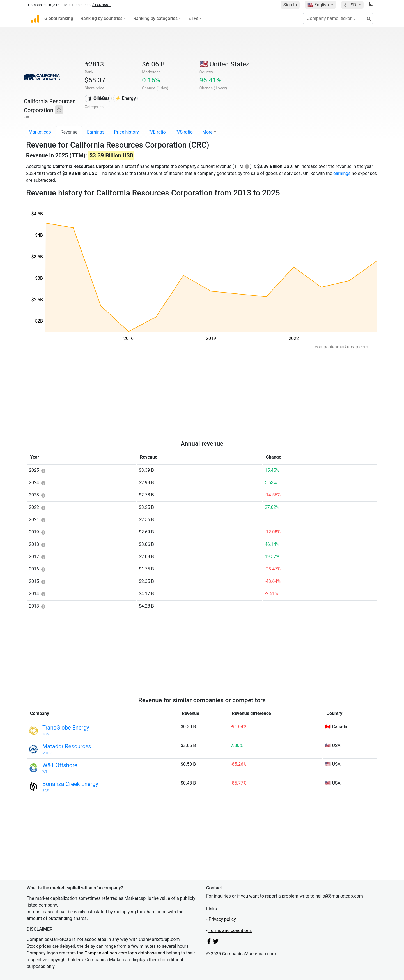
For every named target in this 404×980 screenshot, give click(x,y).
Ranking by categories (155, 18)
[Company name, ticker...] (338, 19)
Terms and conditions (230, 930)
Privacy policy (222, 919)
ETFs (193, 18)
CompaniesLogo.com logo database (120, 953)
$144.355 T (102, 5)
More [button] (207, 132)
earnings (342, 173)
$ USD (351, 5)
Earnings (96, 132)
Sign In (290, 5)
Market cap (40, 132)
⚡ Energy (126, 98)
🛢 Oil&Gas (98, 98)
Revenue (69, 132)
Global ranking (59, 18)
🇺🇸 (319, 5)
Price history (126, 132)
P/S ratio (184, 132)
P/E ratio (157, 132)
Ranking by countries (102, 18)
